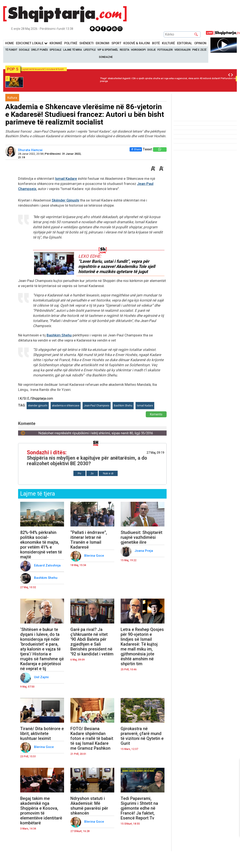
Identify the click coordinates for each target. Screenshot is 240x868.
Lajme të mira (73, 50)
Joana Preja (144, 551)
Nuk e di (108, 473)
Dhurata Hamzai (31, 150)
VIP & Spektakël (108, 50)
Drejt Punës (40, 50)
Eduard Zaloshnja (48, 565)
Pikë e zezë (199, 50)
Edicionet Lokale (32, 43)
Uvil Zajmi (42, 677)
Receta (125, 50)
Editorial (185, 43)
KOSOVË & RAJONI (137, 43)
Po (79, 473)
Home (9, 43)
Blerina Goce (95, 556)
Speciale (56, 50)
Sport (116, 43)
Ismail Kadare (66, 179)
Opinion (200, 43)
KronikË (56, 43)
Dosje (152, 50)
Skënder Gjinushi (65, 200)
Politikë (71, 43)
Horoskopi (138, 50)
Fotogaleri (165, 50)
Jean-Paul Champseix (97, 406)
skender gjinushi (38, 406)
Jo (92, 473)
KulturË (168, 43)
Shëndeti (86, 43)
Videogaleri (183, 50)
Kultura (12, 98)
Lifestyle (90, 50)
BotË (156, 43)
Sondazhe (106, 57)
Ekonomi (103, 43)
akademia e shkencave (66, 406)
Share (136, 149)
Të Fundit (11, 50)
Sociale (24, 50)
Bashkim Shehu (59, 335)
